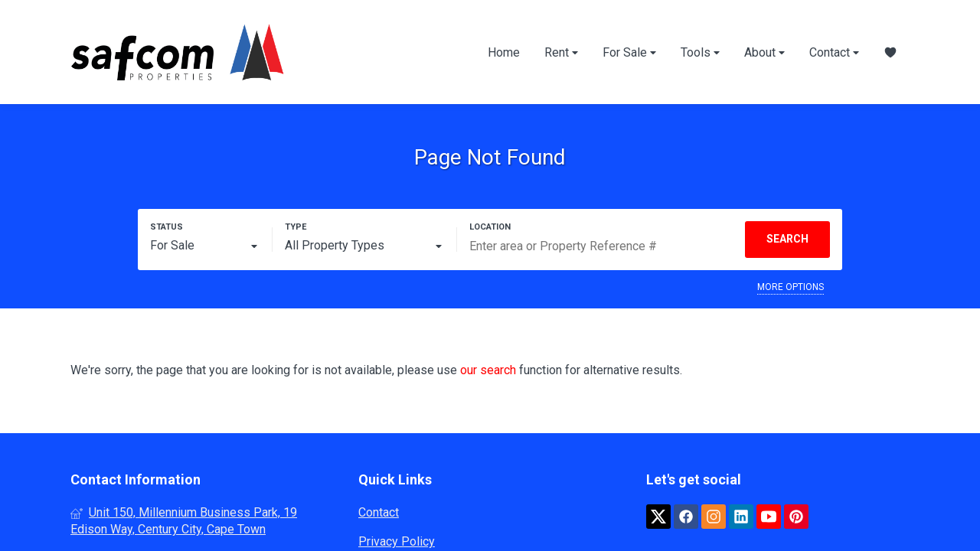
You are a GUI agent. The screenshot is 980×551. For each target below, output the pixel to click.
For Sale (629, 52)
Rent (561, 52)
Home (504, 52)
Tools (700, 52)
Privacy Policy (397, 541)
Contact (834, 52)
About (764, 52)
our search (488, 370)
